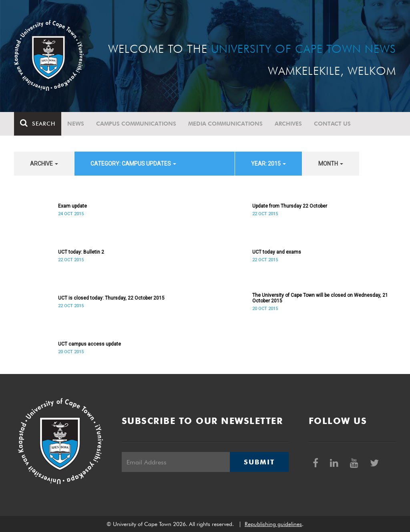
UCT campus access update (89, 344)
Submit (259, 462)
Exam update (72, 206)
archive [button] (44, 164)
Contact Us (332, 124)
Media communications (225, 124)
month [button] (331, 164)
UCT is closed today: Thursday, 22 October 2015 (111, 298)
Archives (288, 124)
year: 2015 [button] (268, 164)
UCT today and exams (277, 252)
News (76, 124)
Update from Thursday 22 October (290, 206)
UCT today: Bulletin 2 (81, 252)
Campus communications (136, 124)
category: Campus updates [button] (133, 164)
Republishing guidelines (273, 524)
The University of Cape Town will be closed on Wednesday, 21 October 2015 (320, 298)
